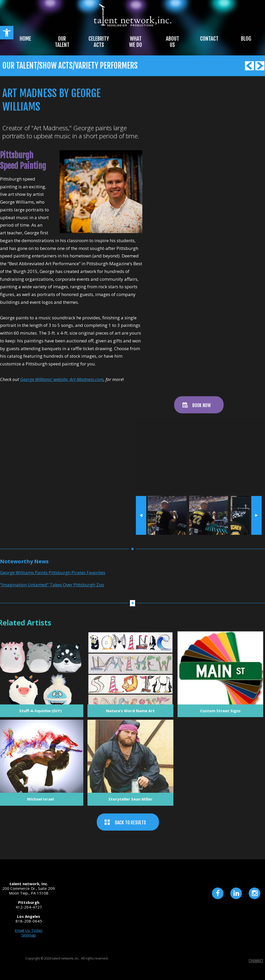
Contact (209, 39)
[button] (7, 33)
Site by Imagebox (256, 961)
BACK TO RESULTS (130, 823)
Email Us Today (29, 930)
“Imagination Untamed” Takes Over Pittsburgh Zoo (52, 585)
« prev (141, 515)
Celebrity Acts (99, 42)
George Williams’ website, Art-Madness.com (62, 379)
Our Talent (62, 42)
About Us (172, 42)
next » (256, 515)
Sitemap (29, 935)
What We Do (136, 42)
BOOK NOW (201, 405)
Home (25, 39)
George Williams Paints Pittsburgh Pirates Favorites (53, 572)
